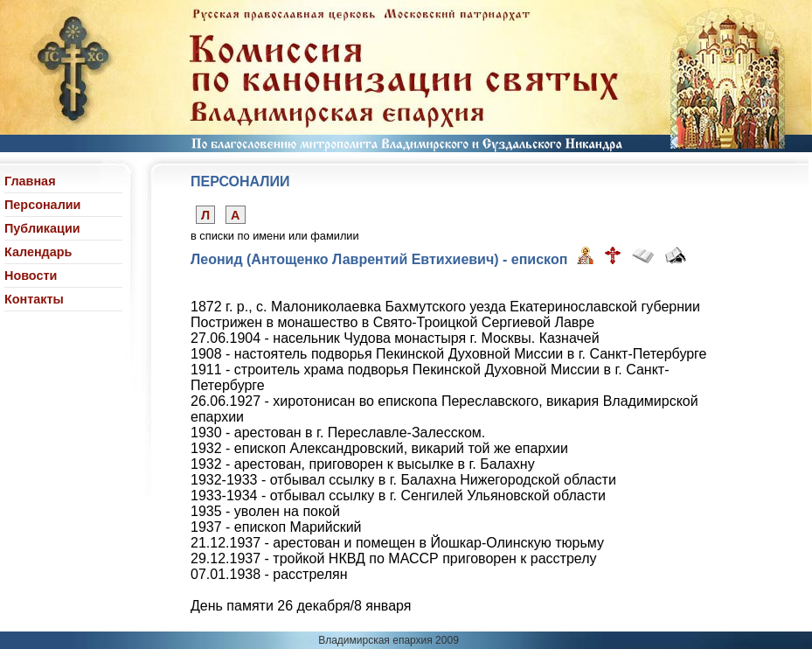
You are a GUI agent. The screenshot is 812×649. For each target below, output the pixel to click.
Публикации (42, 228)
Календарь (38, 252)
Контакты (34, 299)
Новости (31, 276)
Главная (30, 181)
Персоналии (42, 205)
